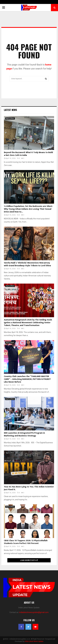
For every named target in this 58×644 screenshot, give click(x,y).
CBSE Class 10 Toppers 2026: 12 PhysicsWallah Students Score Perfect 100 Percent (26, 542)
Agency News (10, 118)
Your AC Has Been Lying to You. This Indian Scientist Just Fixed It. (29, 488)
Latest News (10, 110)
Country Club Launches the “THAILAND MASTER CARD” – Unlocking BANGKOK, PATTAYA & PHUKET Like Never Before (27, 379)
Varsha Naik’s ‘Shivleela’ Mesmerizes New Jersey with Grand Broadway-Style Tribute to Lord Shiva (27, 264)
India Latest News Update (34, 641)
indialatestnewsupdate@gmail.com (34, 612)
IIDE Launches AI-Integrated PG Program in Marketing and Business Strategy (24, 434)
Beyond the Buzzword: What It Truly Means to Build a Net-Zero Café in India (28, 154)
